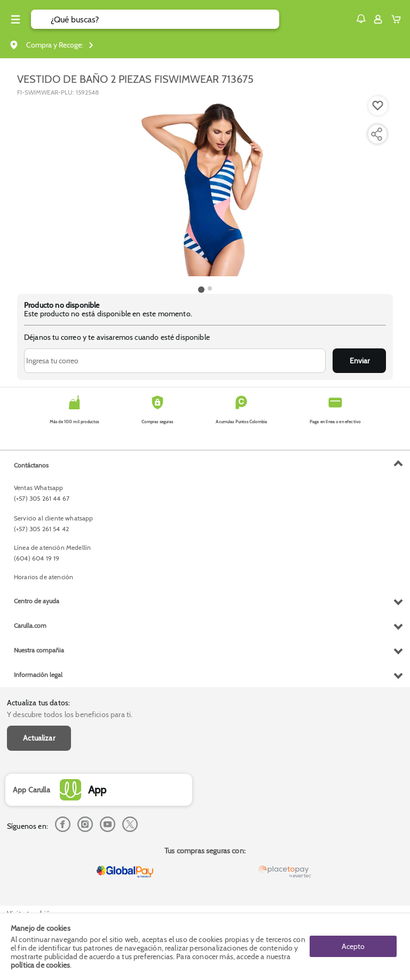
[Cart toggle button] (399, 19)
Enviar (360, 361)
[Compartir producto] (376, 134)
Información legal (38, 675)
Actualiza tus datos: (38, 703)
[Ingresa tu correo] (175, 361)
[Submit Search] (41, 19)
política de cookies (40, 965)
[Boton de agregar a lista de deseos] (378, 106)
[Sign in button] (378, 19)
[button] (361, 19)
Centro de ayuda (37, 601)
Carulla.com (30, 625)
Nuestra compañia (39, 650)
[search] (165, 19)
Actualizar (39, 738)
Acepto (353, 946)
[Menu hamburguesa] (15, 19)
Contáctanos (31, 465)
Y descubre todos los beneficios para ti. (70, 714)
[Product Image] (205, 190)
